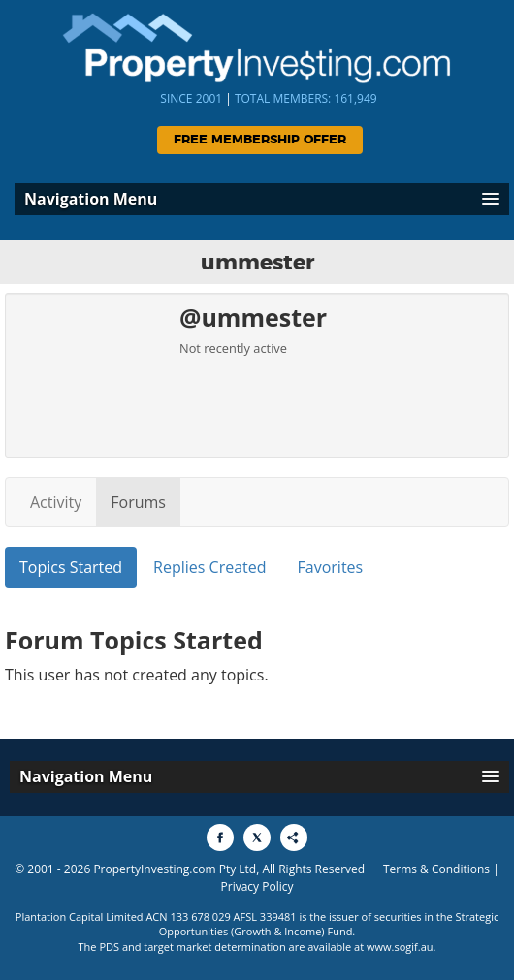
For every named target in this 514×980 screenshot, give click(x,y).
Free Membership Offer (260, 140)
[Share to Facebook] (220, 838)
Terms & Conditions (436, 869)
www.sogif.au (400, 947)
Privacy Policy (257, 886)
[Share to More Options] (294, 838)
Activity (56, 502)
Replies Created (209, 567)
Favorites (331, 567)
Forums (138, 502)
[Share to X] (257, 838)
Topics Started (71, 567)
